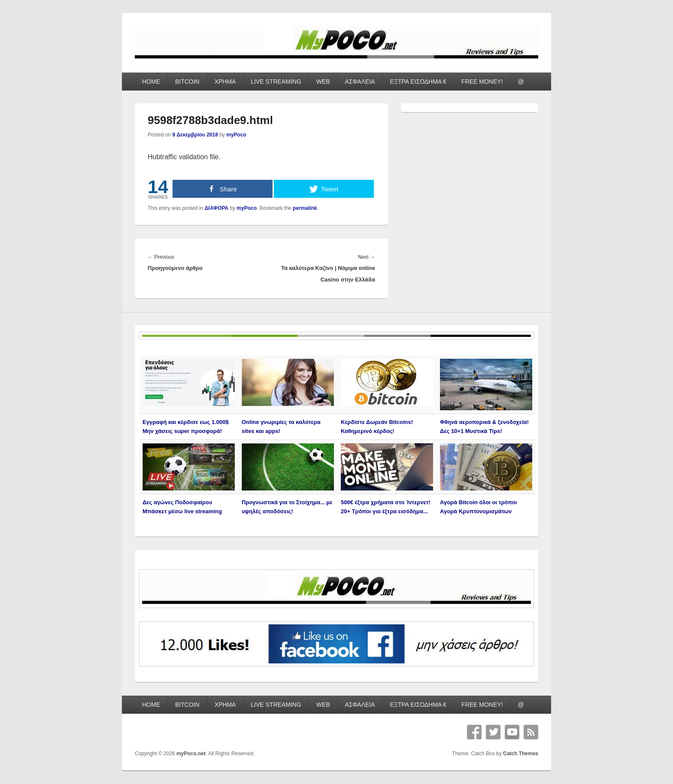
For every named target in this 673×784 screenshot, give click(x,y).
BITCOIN (187, 82)
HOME (151, 82)
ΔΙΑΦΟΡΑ (217, 208)
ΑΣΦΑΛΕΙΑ (360, 82)
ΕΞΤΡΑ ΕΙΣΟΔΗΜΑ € (418, 82)
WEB (323, 82)
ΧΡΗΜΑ (225, 82)
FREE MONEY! (482, 82)
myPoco (236, 135)
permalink (305, 208)
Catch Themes (521, 754)
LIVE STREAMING (276, 82)
